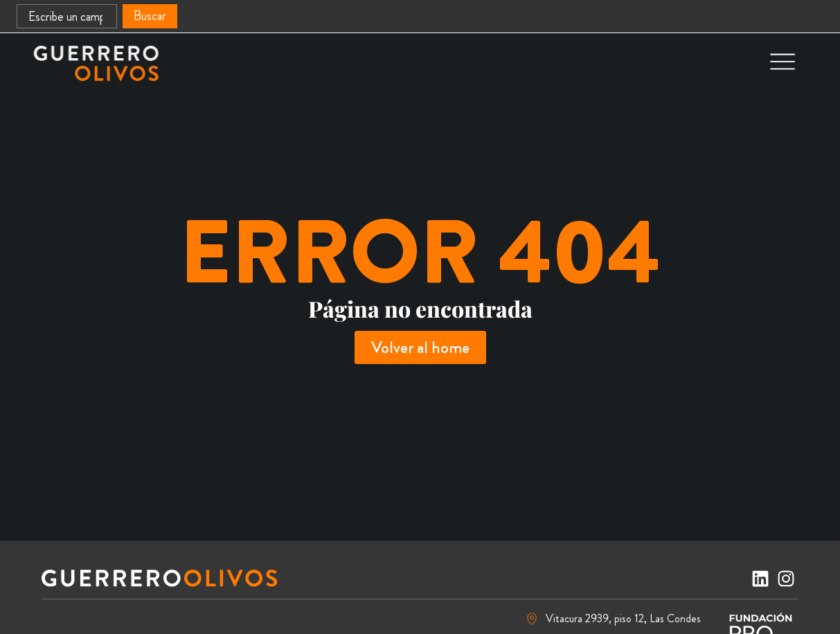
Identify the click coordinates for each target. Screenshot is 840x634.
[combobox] (67, 16)
